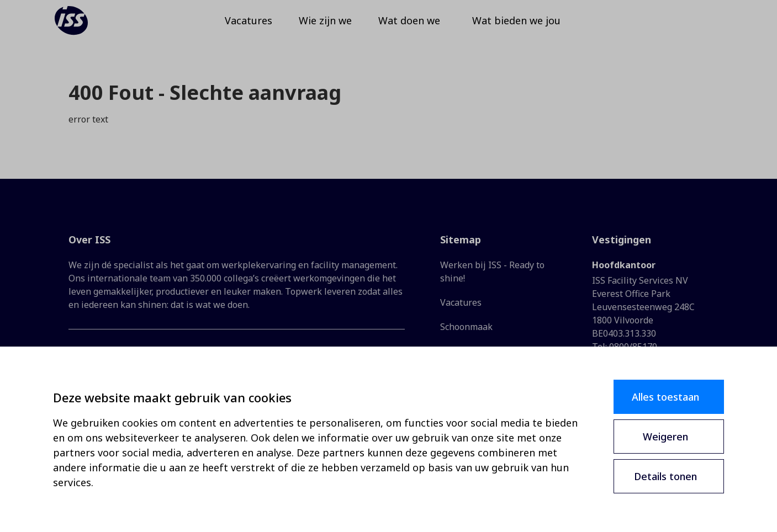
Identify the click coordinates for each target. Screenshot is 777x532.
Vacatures (461, 302)
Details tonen (665, 476)
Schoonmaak (466, 327)
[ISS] (86, 28)
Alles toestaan (665, 397)
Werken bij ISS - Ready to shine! (492, 272)
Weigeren (665, 437)
